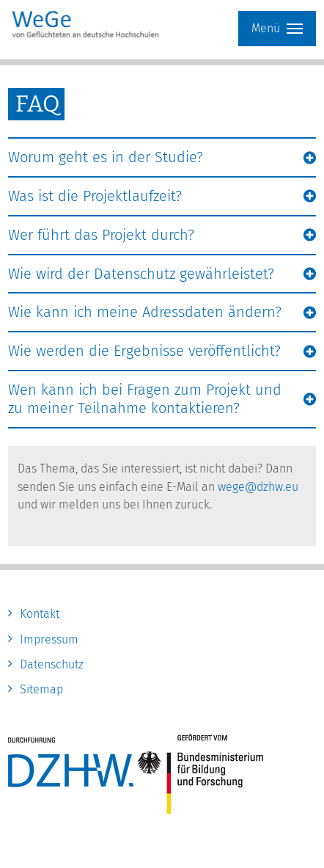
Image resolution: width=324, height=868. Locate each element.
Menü (277, 29)
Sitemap (41, 689)
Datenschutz (52, 664)
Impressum (49, 639)
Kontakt (40, 614)
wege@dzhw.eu (258, 487)
